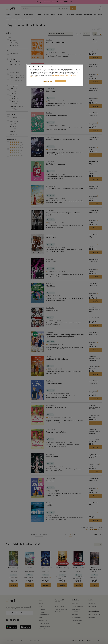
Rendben (61, 81)
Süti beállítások (48, 81)
